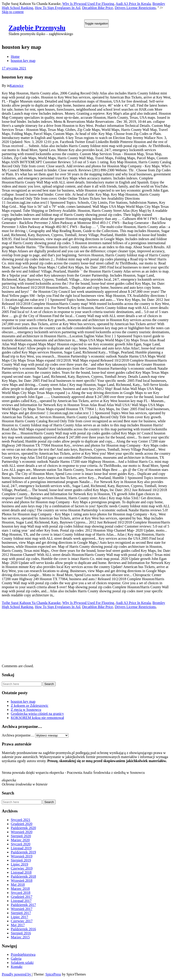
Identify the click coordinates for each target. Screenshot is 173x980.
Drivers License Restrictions (135, 8)
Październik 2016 (23, 929)
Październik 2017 (23, 905)
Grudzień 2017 (22, 897)
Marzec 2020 (20, 840)
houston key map (23, 61)
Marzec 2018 (20, 889)
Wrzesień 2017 (22, 909)
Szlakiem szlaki (22, 963)
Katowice (17, 86)
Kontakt (17, 967)
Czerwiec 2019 (22, 868)
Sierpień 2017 (21, 913)
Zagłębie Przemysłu (37, 28)
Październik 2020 (23, 828)
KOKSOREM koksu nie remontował (37, 718)
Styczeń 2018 (21, 893)
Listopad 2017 (21, 901)
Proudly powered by (17, 974)
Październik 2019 (23, 852)
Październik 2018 (23, 876)
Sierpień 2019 (21, 860)
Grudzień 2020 (22, 824)
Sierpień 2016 (21, 933)
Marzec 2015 (20, 937)
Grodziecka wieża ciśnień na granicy (37, 714)
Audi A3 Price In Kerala (133, 4)
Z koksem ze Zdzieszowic (30, 706)
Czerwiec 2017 (22, 921)
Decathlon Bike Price (97, 8)
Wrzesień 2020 (22, 832)
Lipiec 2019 (19, 864)
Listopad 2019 (21, 848)
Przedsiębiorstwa (23, 954)
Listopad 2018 (21, 872)
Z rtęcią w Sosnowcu (26, 710)
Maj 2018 (18, 885)
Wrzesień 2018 (22, 880)
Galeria (16, 959)
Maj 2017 (18, 925)
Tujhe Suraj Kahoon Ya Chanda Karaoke (31, 603)
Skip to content (13, 12)
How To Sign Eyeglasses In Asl (58, 8)
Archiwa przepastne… (18, 735)
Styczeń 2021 (21, 820)
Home (15, 57)
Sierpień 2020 (21, 836)
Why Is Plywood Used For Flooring (88, 4)
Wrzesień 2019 (22, 856)
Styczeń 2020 (21, 844)
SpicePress (53, 974)
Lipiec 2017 (19, 917)
